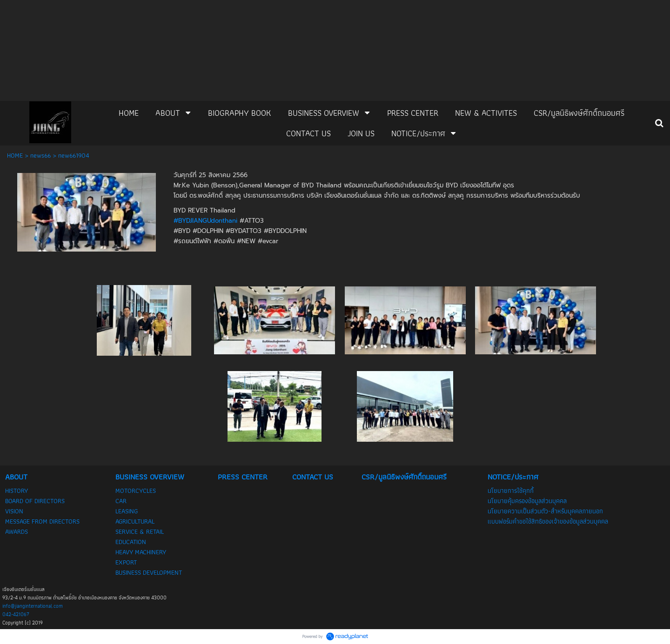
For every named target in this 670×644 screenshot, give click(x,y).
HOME (15, 155)
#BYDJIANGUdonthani (205, 221)
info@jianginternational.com (33, 606)
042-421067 (16, 614)
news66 (40, 155)
